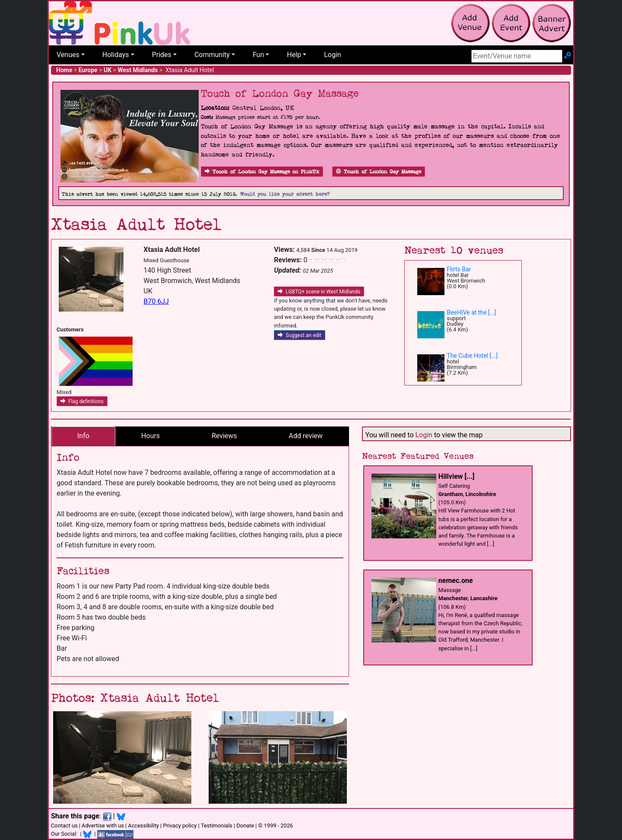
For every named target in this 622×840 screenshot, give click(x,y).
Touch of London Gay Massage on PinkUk (262, 172)
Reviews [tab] (224, 436)
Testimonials (217, 826)
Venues (68, 55)
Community (212, 55)
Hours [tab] (151, 436)
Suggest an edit (300, 335)
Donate (245, 826)
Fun (258, 55)
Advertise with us (103, 826)
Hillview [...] (456, 476)
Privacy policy (180, 826)
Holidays (116, 55)
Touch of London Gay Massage (379, 172)
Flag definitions (82, 401)
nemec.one (456, 581)
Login (332, 55)
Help (294, 55)
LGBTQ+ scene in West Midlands (319, 292)
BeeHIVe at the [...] (471, 312)
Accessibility (143, 826)
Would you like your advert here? (285, 194)
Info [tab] (83, 436)
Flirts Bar (459, 269)
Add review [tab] (306, 436)
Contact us (64, 826)
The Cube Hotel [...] (472, 356)
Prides (162, 55)
